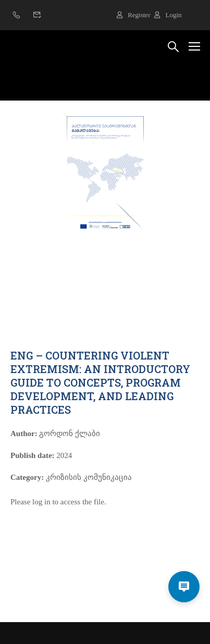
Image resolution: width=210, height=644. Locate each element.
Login (168, 15)
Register (133, 15)
